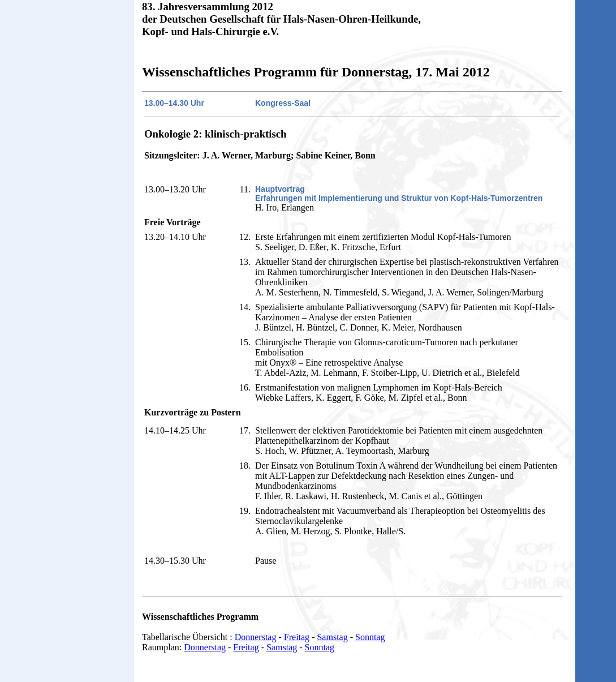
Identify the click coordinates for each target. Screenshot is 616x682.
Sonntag (370, 637)
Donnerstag (256, 637)
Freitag (297, 637)
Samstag (332, 637)
